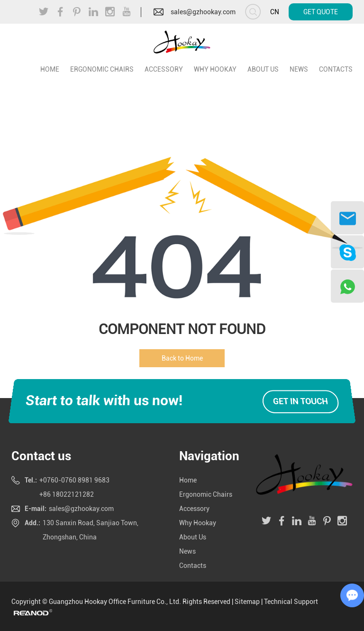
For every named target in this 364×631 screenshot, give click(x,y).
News (299, 69)
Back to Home (182, 358)
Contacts (336, 69)
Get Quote (321, 12)
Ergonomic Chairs (102, 69)
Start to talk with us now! (104, 400)
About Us (263, 69)
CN (275, 12)
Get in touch (300, 401)
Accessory (164, 69)
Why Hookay (215, 69)
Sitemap (247, 602)
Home (188, 480)
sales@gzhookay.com (203, 12)
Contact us (41, 456)
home (50, 69)
